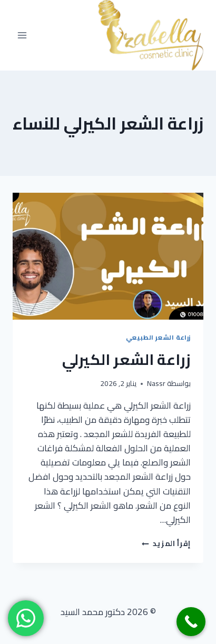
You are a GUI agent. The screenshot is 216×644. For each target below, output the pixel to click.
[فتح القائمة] (22, 35)
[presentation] (108, 256)
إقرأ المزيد (166, 543)
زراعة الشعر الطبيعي (158, 337)
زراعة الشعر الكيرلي (126, 360)
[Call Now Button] (191, 622)
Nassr (156, 383)
